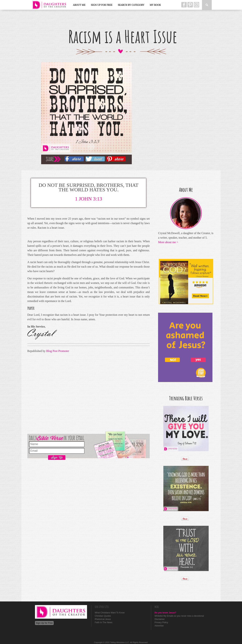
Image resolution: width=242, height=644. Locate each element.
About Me (79, 5)
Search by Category (131, 5)
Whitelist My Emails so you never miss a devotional (179, 616)
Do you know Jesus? (165, 613)
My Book (155, 5)
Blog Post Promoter (58, 351)
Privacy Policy (161, 622)
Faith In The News (104, 622)
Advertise (159, 626)
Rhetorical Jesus (103, 619)
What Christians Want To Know (110, 613)
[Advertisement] (89, 393)
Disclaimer (160, 619)
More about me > (168, 242)
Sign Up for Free (102, 5)
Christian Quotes (103, 616)
